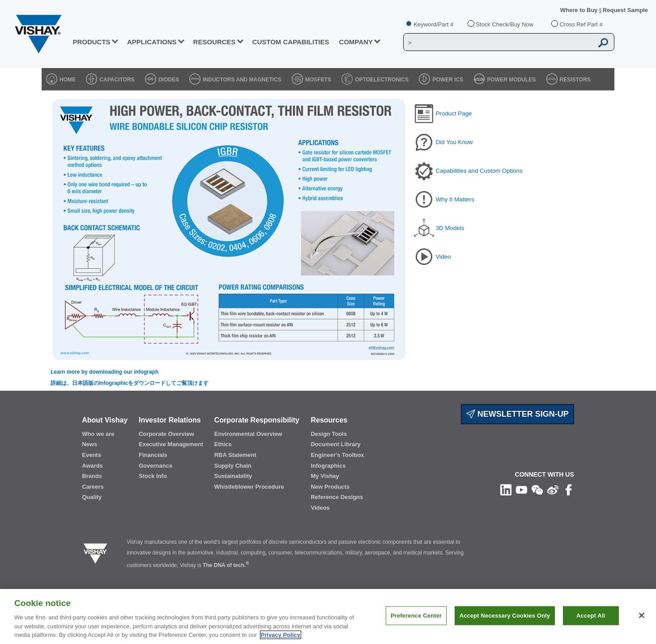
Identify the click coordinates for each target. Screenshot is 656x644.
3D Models (450, 228)
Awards (92, 466)
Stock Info (153, 476)
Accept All (591, 616)
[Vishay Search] (498, 43)
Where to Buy (580, 10)
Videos (320, 508)
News (89, 444)
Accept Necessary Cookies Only (505, 616)
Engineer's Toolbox (337, 455)
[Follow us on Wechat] (537, 489)
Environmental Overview (248, 434)
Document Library (335, 444)
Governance (155, 466)
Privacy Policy (281, 635)
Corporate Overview (166, 434)
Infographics (328, 466)
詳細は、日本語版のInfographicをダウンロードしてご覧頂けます (130, 383)
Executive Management (171, 444)
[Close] (642, 615)
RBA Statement (235, 455)
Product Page (454, 113)
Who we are (98, 434)
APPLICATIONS (152, 42)
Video (443, 257)
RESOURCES (215, 42)
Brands (92, 476)
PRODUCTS (91, 42)
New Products (330, 487)
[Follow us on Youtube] (522, 489)
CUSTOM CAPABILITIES (291, 42)
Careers (93, 487)
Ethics (223, 444)
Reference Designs (337, 497)
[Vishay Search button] (603, 43)
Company (356, 42)
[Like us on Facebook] (569, 489)
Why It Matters (455, 199)
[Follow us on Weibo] (553, 489)
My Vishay (325, 476)
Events (92, 455)
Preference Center (416, 616)
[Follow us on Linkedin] (506, 489)
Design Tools (329, 434)
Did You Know (454, 142)
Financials (153, 455)
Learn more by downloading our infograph (104, 372)
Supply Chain (233, 466)
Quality (92, 497)
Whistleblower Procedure (249, 487)
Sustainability (233, 476)
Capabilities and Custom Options (479, 171)
